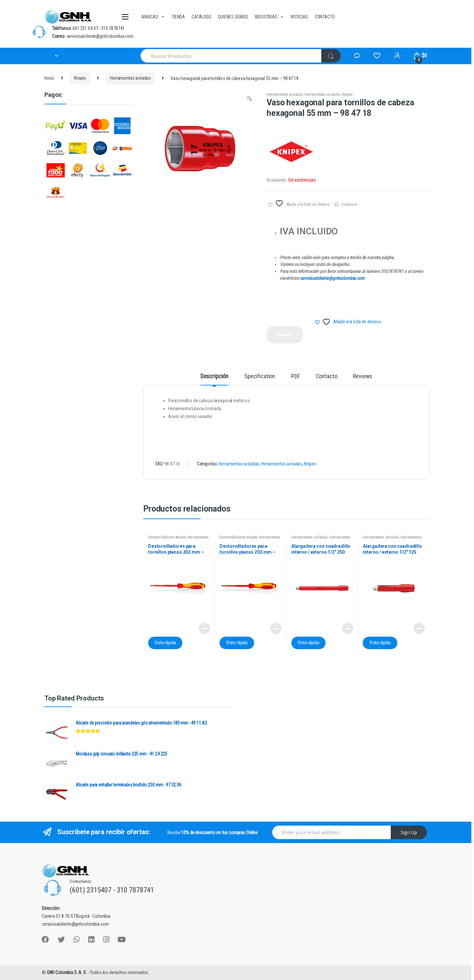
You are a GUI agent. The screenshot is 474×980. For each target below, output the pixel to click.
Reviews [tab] (363, 376)
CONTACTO (325, 17)
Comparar (349, 204)
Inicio (49, 78)
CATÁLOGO (201, 17)
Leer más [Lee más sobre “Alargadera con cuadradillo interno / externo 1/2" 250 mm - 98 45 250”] (347, 628)
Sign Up (409, 832)
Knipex (80, 78)
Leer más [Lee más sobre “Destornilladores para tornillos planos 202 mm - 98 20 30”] (204, 628)
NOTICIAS (299, 17)
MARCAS (153, 17)
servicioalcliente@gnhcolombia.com (332, 278)
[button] (249, 99)
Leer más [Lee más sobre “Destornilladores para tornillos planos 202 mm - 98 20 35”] (276, 628)
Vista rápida (165, 643)
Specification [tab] (260, 376)
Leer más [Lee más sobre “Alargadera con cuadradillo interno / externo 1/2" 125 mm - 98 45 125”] (419, 628)
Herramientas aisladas (130, 78)
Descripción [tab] (214, 376)
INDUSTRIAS (269, 17)
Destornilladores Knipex (167, 537)
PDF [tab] (296, 376)
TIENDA (178, 17)
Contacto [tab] (327, 376)
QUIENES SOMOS (233, 17)
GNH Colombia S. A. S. (67, 972)
